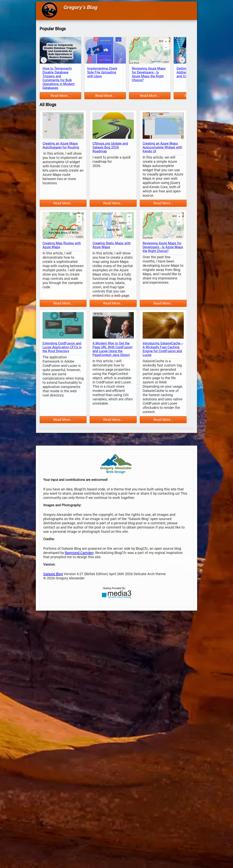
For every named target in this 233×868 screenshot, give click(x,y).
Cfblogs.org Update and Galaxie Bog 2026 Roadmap (110, 147)
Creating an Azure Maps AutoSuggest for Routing (61, 145)
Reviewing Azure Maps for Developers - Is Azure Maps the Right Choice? (149, 74)
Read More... (60, 96)
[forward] (182, 60)
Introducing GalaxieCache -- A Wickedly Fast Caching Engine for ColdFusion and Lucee (163, 349)
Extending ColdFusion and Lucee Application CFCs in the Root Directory (62, 347)
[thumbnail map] (63, 126)
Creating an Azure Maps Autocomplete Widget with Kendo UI (162, 147)
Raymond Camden (79, 553)
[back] (44, 60)
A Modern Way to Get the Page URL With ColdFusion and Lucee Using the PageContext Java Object (112, 349)
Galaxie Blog (53, 574)
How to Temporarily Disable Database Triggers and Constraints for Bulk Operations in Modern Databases (59, 78)
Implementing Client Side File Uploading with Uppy (102, 72)
